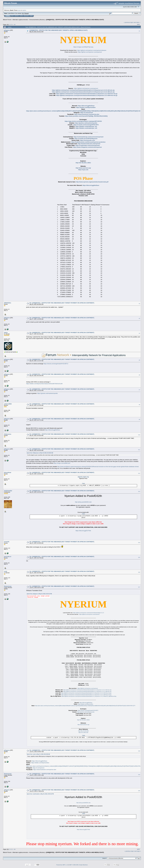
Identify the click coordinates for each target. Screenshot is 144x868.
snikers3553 (8, 404)
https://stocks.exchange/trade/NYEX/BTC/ (56, 364)
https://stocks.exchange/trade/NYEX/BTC (88, 710)
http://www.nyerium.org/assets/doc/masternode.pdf (92, 182)
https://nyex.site (83, 170)
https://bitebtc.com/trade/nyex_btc (86, 126)
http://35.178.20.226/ (83, 731)
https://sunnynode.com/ (87, 140)
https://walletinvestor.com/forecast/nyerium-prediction (88, 142)
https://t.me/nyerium (87, 113)
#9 (139, 420)
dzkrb (6, 333)
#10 (139, 435)
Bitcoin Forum (7, 20)
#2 (139, 304)
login (19, 10)
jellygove (7, 30)
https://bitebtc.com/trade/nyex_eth (86, 128)
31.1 (23, 13)
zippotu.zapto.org (83, 477)
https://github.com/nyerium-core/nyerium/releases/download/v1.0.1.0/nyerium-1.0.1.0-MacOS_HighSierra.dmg (89, 696)
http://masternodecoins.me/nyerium (89, 144)
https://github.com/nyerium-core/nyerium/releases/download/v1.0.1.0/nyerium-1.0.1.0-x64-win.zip (87, 690)
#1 (139, 31)
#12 (139, 473)
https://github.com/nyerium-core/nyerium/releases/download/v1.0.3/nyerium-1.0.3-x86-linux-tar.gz (87, 95)
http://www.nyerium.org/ (83, 168)
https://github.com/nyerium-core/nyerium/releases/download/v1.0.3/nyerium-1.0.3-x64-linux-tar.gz (87, 94)
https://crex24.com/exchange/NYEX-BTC (86, 125)
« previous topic (128, 22)
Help (12, 16)
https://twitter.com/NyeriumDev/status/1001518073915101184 (44, 384)
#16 (139, 572)
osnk (6, 571)
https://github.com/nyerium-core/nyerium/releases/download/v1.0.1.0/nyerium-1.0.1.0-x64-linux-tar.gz (86, 693)
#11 (139, 450)
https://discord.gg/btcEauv (86, 106)
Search (17, 16)
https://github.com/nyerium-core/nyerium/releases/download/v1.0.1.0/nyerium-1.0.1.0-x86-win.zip (87, 692)
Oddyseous (8, 434)
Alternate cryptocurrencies (20, 20)
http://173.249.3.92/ (83, 732)
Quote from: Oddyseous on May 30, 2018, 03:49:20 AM (40, 453)
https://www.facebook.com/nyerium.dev (87, 114)
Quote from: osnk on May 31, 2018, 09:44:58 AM (38, 754)
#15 (139, 557)
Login (21, 16)
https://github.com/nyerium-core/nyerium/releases (92, 50)
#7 (139, 390)
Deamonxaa (8, 586)
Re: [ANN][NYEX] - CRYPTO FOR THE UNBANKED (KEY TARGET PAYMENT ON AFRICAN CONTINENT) (62, 303)
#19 (139, 775)
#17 (139, 587)
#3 (139, 319)
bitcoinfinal (8, 472)
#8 (139, 405)
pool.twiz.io (8, 557)
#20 (139, 791)
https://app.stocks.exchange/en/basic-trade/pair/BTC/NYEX (83, 121)
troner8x (7, 542)
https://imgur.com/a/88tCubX (62, 463)
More (31, 16)
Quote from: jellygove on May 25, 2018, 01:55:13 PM (39, 594)
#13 (139, 491)
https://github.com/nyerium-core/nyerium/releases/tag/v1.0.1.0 (88, 613)
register (24, 10)
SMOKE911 (8, 303)
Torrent (27, 13)
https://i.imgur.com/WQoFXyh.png (83, 47)
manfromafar (8, 491)
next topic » (137, 22)
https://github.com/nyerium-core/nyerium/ (90, 52)
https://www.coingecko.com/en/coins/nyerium (87, 147)
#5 (139, 360)
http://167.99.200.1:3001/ (83, 163)
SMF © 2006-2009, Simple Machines (79, 865)
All (15, 25)
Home (8, 16)
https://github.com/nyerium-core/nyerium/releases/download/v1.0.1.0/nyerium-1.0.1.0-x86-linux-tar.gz (86, 695)
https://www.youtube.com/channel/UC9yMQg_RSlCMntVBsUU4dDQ (86, 116)
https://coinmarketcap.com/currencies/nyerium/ (88, 137)
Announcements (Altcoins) (37, 20)
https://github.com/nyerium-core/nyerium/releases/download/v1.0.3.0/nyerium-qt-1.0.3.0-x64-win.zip (83, 90)
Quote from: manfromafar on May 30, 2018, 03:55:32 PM (40, 794)
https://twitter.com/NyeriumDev (86, 107)
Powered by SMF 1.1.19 (62, 865)
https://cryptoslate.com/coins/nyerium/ (88, 145)
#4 (139, 333)
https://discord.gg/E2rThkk (83, 531)
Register (26, 16)
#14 (139, 543)
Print (138, 24)
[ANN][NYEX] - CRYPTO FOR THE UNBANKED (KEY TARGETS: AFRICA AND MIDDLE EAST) (75, 20)
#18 (139, 751)
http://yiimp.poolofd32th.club (83, 502)
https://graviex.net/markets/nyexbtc (86, 123)
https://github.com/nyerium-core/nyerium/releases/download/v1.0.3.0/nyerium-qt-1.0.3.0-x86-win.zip (83, 92)
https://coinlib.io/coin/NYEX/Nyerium (86, 139)
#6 (139, 375)
